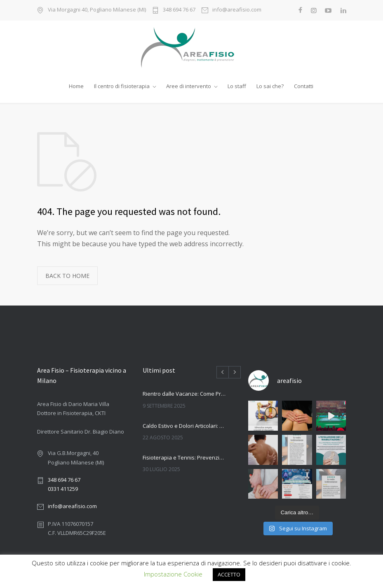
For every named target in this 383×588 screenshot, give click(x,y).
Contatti (304, 86)
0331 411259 (63, 489)
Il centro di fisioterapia (122, 86)
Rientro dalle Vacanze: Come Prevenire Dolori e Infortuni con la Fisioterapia (184, 394)
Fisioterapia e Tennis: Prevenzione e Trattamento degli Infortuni (184, 457)
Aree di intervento (189, 86)
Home (76, 86)
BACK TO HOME (67, 276)
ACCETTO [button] (229, 574)
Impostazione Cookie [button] (173, 574)
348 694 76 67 (179, 10)
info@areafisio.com (237, 10)
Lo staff (237, 86)
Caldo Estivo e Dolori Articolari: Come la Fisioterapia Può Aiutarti (184, 426)
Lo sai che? (270, 86)
